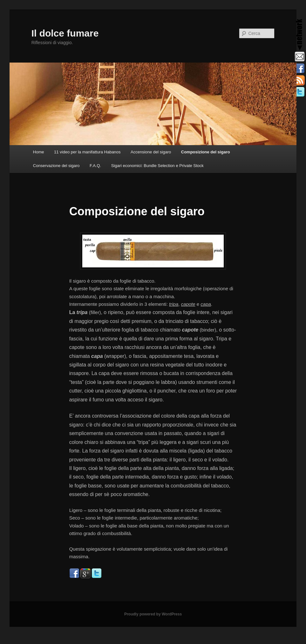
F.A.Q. (95, 166)
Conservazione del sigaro (56, 166)
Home (39, 152)
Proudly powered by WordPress (153, 614)
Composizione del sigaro (206, 152)
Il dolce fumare (65, 33)
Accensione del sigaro (151, 152)
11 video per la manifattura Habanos (87, 152)
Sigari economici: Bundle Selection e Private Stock (157, 166)
